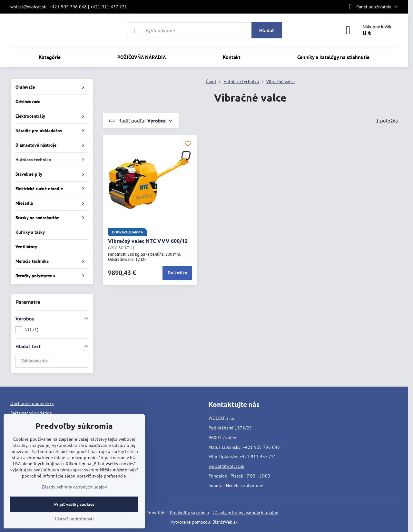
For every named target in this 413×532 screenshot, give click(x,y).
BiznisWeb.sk (225, 522)
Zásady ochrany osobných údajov (246, 513)
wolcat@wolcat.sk (226, 466)
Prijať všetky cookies (74, 504)
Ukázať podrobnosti (74, 519)
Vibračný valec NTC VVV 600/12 (148, 241)
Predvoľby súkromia (189, 513)
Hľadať (267, 30)
